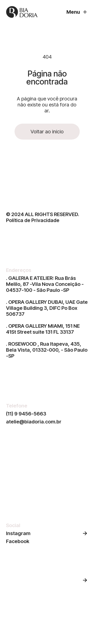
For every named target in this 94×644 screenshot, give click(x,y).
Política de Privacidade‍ (33, 220)
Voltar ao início (47, 132)
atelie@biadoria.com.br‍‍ (34, 422)
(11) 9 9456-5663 (26, 414)
